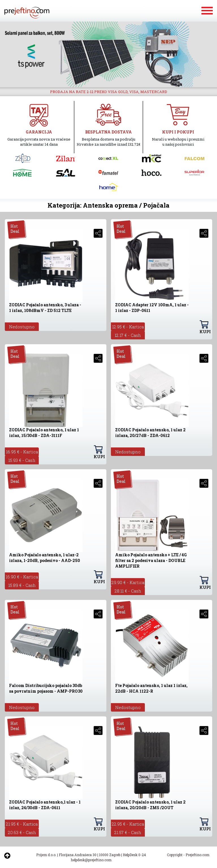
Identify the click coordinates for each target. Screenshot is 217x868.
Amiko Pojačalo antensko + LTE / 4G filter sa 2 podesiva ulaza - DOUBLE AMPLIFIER (151, 560)
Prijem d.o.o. (46, 855)
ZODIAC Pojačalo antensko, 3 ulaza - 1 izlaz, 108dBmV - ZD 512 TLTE (45, 308)
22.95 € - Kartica (128, 824)
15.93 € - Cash (22, 460)
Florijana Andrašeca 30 (78, 855)
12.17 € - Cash (128, 335)
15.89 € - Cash (22, 585)
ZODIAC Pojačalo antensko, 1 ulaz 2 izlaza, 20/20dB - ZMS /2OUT (150, 805)
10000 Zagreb (110, 855)
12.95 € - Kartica (128, 327)
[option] (108, 54)
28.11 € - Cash (128, 591)
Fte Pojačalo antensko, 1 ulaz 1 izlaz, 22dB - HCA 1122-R (151, 688)
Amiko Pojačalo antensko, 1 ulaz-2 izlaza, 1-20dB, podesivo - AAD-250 (45, 558)
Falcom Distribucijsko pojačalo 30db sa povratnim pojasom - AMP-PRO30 (46, 688)
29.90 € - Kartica (128, 582)
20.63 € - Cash (22, 832)
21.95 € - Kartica (22, 824)
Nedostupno (22, 327)
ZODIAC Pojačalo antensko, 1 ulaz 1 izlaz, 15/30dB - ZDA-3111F (44, 433)
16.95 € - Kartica (22, 452)
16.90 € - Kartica (22, 577)
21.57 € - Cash (128, 832)
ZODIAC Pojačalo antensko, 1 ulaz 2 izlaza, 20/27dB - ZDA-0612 (150, 433)
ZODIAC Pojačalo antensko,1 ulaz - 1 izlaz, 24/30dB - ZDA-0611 (45, 805)
